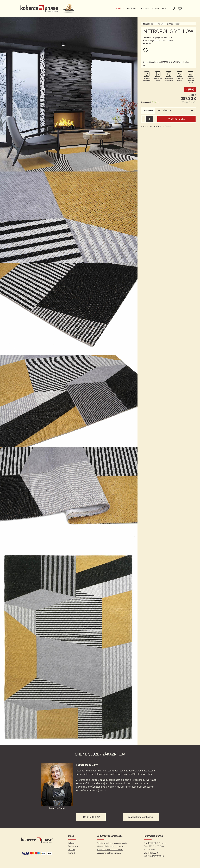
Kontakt (155, 9)
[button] (144, 65)
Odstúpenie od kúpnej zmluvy (109, 853)
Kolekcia (120, 9)
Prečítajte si (133, 9)
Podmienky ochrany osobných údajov (112, 843)
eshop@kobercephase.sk (141, 817)
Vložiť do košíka (177, 119)
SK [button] (163, 9)
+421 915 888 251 (91, 817)
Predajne (145, 9)
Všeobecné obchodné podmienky (110, 846)
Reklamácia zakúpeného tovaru (110, 850)
